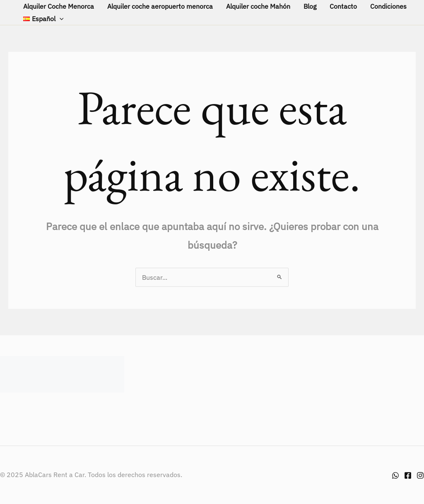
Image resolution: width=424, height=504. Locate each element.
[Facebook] (408, 475)
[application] (60, 19)
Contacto (343, 6)
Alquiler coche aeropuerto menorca (160, 6)
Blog (310, 6)
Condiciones (388, 6)
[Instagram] (420, 475)
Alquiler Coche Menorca (59, 6)
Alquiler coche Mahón (258, 6)
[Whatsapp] (395, 475)
